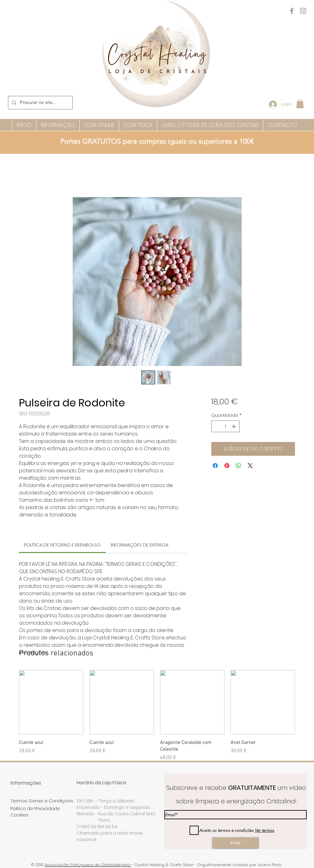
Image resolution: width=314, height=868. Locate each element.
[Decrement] (216, 426)
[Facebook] (292, 11)
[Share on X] (250, 466)
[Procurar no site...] (40, 103)
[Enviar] (235, 843)
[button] (300, 104)
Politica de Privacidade (35, 809)
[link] (62, 545)
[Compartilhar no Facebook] (215, 466)
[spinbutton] (225, 426)
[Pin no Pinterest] (227, 466)
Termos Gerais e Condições (42, 801)
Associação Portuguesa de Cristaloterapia (88, 865)
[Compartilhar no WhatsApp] (239, 466)
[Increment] (234, 426)
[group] (157, 716)
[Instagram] (303, 11)
